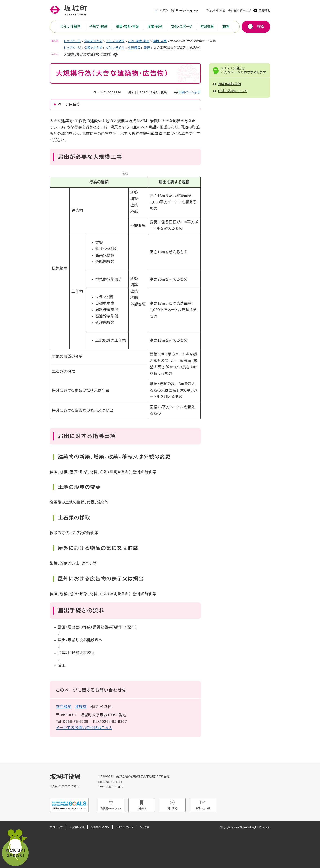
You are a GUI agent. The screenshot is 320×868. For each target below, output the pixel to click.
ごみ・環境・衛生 (139, 41)
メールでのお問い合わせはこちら (84, 728)
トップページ (72, 41)
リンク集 (145, 827)
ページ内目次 (69, 104)
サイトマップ (56, 827)
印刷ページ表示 (190, 92)
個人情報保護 (77, 827)
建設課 (81, 707)
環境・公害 (160, 41)
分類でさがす (93, 41)
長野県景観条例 (229, 84)
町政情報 (207, 27)
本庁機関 (64, 707)
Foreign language (187, 10)
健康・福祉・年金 (128, 27)
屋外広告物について (233, 91)
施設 (226, 27)
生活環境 (134, 48)
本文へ (164, 10)
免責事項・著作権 (100, 827)
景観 (147, 48)
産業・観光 (155, 27)
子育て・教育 (98, 27)
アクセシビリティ (125, 827)
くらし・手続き (71, 27)
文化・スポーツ (182, 27)
